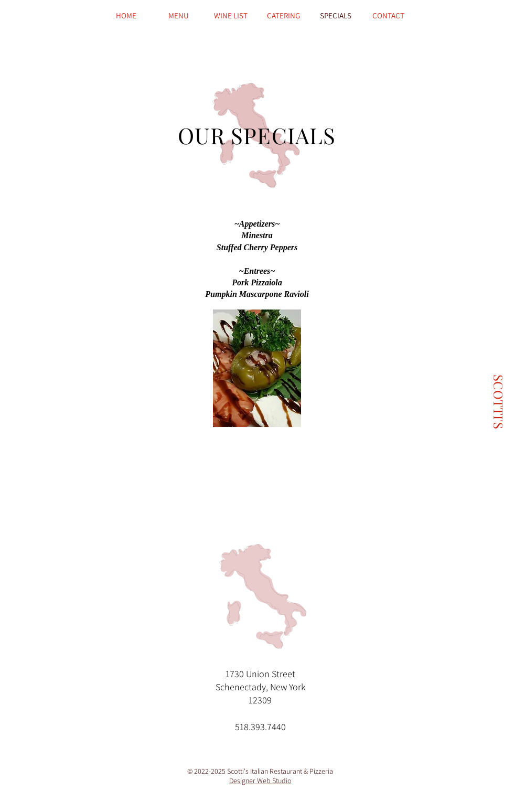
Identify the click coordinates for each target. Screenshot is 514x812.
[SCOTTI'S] (498, 402)
